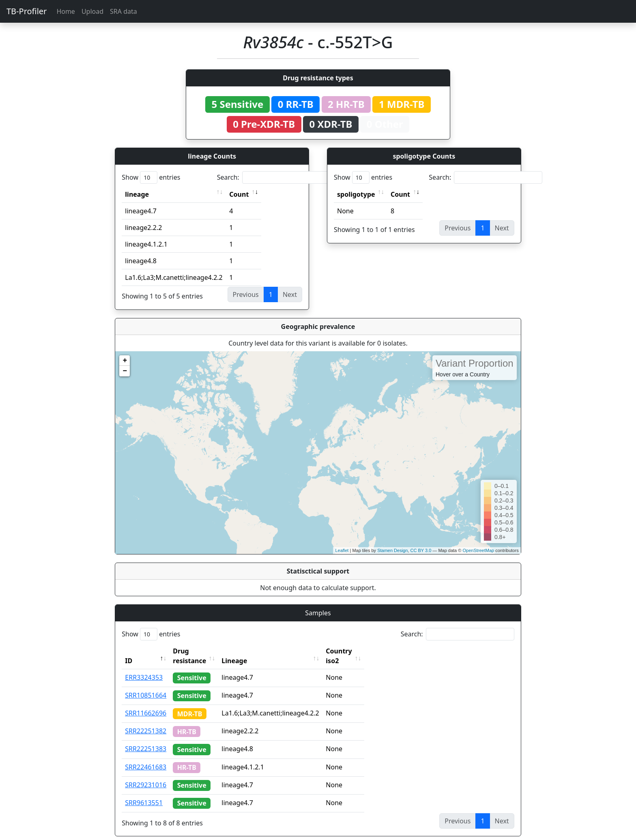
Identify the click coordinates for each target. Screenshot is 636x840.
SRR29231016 (146, 775)
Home (66, 11)
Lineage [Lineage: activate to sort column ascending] (252, 651)
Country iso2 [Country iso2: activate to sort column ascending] (364, 651)
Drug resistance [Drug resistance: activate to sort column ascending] (198, 651)
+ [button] (125, 361)
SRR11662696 (146, 703)
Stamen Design (392, 550)
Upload (92, 11)
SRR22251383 (146, 739)
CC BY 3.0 (421, 550)
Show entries (151, 177)
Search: (274, 177)
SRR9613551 (144, 793)
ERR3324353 (144, 668)
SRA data (124, 11)
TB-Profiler (27, 11)
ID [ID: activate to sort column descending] (129, 651)
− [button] (125, 371)
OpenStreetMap (478, 550)
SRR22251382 (146, 721)
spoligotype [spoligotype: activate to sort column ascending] (356, 194)
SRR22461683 (146, 757)
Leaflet (342, 550)
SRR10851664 (146, 685)
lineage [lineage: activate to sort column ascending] (137, 194)
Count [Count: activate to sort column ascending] (239, 194)
